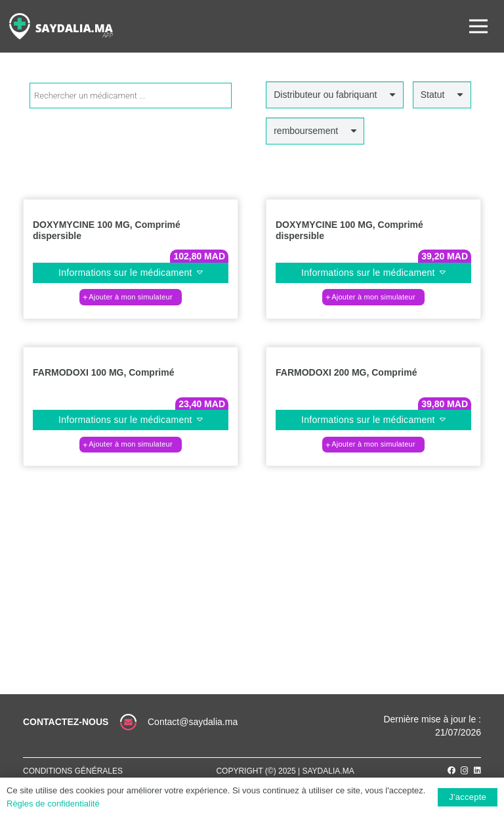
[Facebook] (451, 770)
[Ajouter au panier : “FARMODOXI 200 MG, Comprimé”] (373, 445)
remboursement (306, 131)
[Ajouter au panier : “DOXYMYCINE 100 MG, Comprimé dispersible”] (131, 297)
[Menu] (478, 26)
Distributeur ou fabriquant (325, 95)
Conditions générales (73, 771)
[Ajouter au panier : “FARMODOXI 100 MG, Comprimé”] (131, 445)
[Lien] (61, 26)
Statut (433, 95)
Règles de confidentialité (53, 804)
